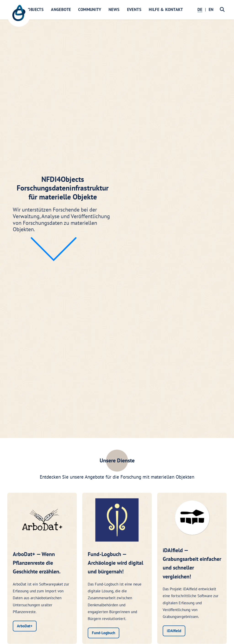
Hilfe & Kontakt (166, 9)
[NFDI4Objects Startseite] (19, 15)
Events (134, 9)
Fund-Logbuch (104, 633)
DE (200, 9)
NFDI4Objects (30, 9)
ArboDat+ (25, 626)
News (114, 9)
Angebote (61, 9)
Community (90, 9)
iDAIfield (174, 631)
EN (211, 9)
